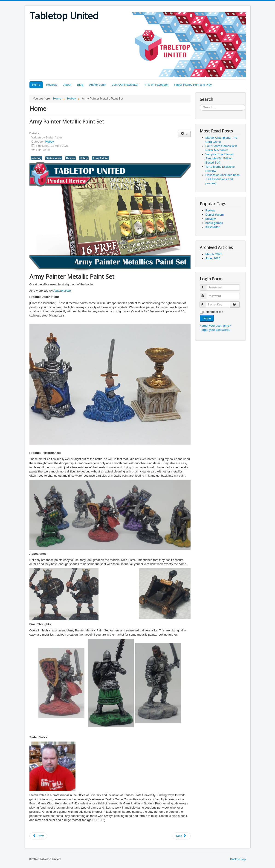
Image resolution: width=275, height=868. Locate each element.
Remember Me (213, 312)
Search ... (200, 104)
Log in (207, 318)
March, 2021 (214, 254)
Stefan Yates (54, 158)
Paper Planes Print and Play (193, 85)
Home (36, 85)
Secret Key (205, 303)
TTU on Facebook (156, 85)
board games (214, 223)
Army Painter (101, 158)
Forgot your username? (215, 326)
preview (211, 219)
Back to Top (238, 859)
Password (205, 294)
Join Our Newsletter (125, 85)
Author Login (98, 85)
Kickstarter (213, 227)
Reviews (52, 85)
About (67, 85)
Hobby (49, 142)
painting (36, 158)
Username (205, 286)
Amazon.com (62, 291)
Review (71, 158)
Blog (80, 85)
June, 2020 (213, 258)
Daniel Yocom (215, 215)
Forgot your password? (215, 330)
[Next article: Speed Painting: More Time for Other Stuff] (182, 836)
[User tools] (184, 134)
